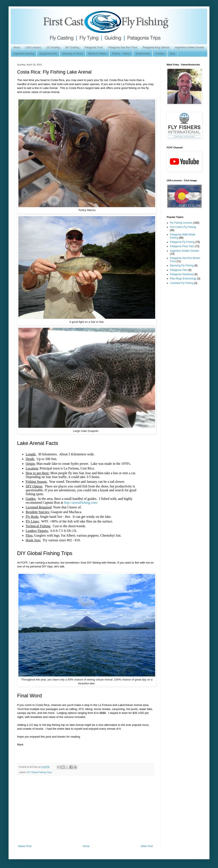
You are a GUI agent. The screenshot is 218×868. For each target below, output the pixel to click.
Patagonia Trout (94, 47)
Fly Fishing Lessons (181, 223)
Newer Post (25, 846)
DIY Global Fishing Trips (39, 772)
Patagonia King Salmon (156, 47)
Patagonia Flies (179, 270)
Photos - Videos (121, 54)
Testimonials (143, 54)
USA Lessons (33, 47)
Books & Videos (98, 54)
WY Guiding (72, 47)
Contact (160, 54)
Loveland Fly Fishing (182, 283)
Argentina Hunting (24, 54)
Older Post (147, 846)
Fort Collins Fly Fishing (183, 227)
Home (86, 846)
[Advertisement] (85, 813)
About (17, 47)
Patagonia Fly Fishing (182, 242)
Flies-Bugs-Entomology (183, 279)
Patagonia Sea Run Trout (123, 47)
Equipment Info (48, 54)
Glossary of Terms (73, 54)
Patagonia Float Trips (182, 246)
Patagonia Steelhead (182, 274)
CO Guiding (53, 47)
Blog (172, 54)
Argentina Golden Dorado (190, 47)
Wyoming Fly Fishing (182, 266)
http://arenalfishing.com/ (81, 503)
